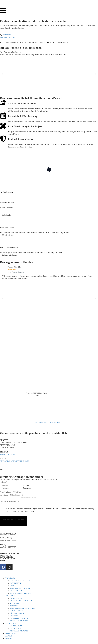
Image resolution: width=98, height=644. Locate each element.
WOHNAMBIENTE (17, 603)
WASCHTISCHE (16, 591)
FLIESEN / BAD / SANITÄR (21, 581)
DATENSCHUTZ (7, 557)
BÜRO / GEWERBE (17, 613)
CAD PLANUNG (16, 626)
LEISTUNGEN (10, 596)
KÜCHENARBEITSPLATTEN (21, 601)
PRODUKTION (11, 623)
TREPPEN (14, 606)
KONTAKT (9, 638)
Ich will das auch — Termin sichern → (49, 423)
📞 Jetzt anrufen (6, 35)
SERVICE (9, 636)
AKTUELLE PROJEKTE (19, 621)
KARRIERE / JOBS (8, 559)
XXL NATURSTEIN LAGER (21, 593)
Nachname (27, 488)
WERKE (3, 561)
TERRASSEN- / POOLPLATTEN (22, 588)
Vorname (26, 485)
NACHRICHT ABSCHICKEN (14, 520)
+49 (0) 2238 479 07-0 (8, 454)
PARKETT (14, 586)
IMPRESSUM (5, 555)
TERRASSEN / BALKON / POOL (22, 608)
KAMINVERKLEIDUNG (19, 618)
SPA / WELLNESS (17, 611)
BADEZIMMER (16, 598)
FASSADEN (14, 616)
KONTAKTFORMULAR (10, 554)
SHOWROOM (10, 578)
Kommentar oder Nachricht (10, 501)
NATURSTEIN (15, 583)
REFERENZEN (11, 633)
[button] (3, 74)
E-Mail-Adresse (6, 492)
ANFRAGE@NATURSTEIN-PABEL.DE (15, 461)
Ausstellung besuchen (8, 37)
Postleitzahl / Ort (6, 495)
